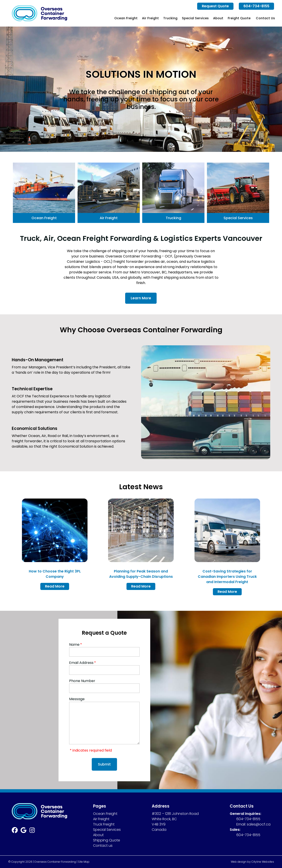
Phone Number (82, 681)
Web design (239, 862)
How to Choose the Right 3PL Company (55, 574)
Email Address (83, 663)
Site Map (84, 862)
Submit (104, 764)
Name (76, 645)
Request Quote (215, 6)
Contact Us (265, 18)
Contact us (103, 846)
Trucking (170, 18)
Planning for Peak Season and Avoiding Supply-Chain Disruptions (141, 574)
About (218, 18)
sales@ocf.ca (259, 824)
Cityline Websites (263, 862)
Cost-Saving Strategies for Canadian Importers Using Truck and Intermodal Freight (227, 577)
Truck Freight (104, 824)
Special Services (195, 18)
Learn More (141, 298)
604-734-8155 (256, 6)
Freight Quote (239, 18)
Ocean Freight (126, 18)
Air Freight (150, 18)
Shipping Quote (107, 840)
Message (77, 699)
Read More (55, 586)
